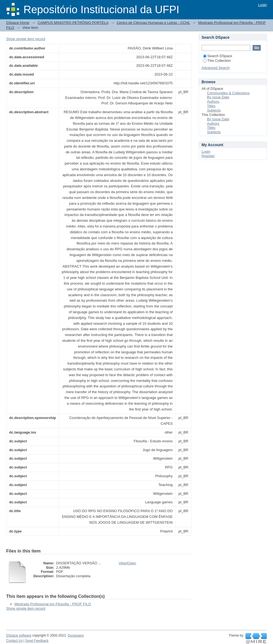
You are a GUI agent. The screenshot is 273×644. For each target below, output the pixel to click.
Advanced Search (216, 68)
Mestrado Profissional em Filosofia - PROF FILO (53, 604)
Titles (211, 106)
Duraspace (76, 635)
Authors (213, 102)
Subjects (214, 110)
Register (208, 156)
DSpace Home (18, 23)
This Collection (217, 61)
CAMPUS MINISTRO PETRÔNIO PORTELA (73, 23)
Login (263, 5)
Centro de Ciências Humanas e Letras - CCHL (153, 23)
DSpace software (19, 635)
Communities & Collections (228, 93)
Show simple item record (26, 39)
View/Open (127, 563)
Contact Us (15, 641)
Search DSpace (218, 56)
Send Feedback (37, 641)
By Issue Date (218, 97)
